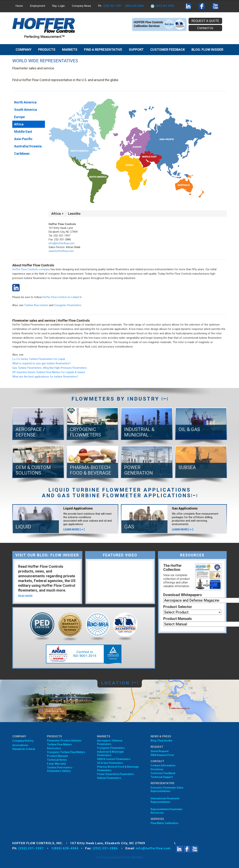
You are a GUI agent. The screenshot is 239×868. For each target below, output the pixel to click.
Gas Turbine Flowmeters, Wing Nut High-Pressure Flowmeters (50, 368)
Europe (19, 117)
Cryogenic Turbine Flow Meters (66, 752)
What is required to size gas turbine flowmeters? (42, 363)
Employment (38, 6)
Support (136, 50)
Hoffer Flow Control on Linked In (62, 297)
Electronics (54, 748)
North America (25, 102)
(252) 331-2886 (106, 848)
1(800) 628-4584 (65, 848)
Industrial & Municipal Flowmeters (110, 753)
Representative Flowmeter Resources (167, 811)
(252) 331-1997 (112, 6)
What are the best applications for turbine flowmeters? (45, 377)
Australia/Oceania (28, 146)
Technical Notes (57, 760)
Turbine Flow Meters (59, 744)
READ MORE (25, 596)
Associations (20, 745)
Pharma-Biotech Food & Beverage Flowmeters (118, 768)
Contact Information (163, 765)
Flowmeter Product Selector (64, 741)
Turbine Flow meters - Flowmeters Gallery (60, 769)
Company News (81, 6)
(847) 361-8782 (165, 6)
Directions (157, 769)
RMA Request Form (162, 755)
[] (165, 399)
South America (25, 110)
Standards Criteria (24, 749)
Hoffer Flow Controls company (31, 269)
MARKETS (70, 50)
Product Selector (178, 607)
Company (24, 50)
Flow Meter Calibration (164, 823)
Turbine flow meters (36, 305)
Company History (23, 741)
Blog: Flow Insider (162, 741)
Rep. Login (59, 6)
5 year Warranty (56, 764)
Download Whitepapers (183, 595)
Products (47, 50)
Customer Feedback (168, 50)
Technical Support (162, 777)
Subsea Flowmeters (109, 778)
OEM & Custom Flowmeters (114, 759)
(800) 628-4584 (134, 6)
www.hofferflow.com (61, 251)
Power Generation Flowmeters (116, 774)
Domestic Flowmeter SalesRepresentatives (167, 789)
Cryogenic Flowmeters (68, 305)
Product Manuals (178, 619)
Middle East (23, 132)
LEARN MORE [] (74, 529)
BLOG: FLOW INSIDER (207, 50)
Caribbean (22, 154)
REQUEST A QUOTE (205, 21)
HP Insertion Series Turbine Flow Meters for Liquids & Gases (49, 372)
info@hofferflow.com (62, 243)
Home (19, 6)
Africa (19, 124)
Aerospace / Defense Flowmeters (110, 742)
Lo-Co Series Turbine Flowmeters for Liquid (39, 359)
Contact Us (205, 28)
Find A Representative (103, 50)
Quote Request (160, 751)
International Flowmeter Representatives (165, 800)
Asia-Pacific (23, 139)
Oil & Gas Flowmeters (110, 763)
